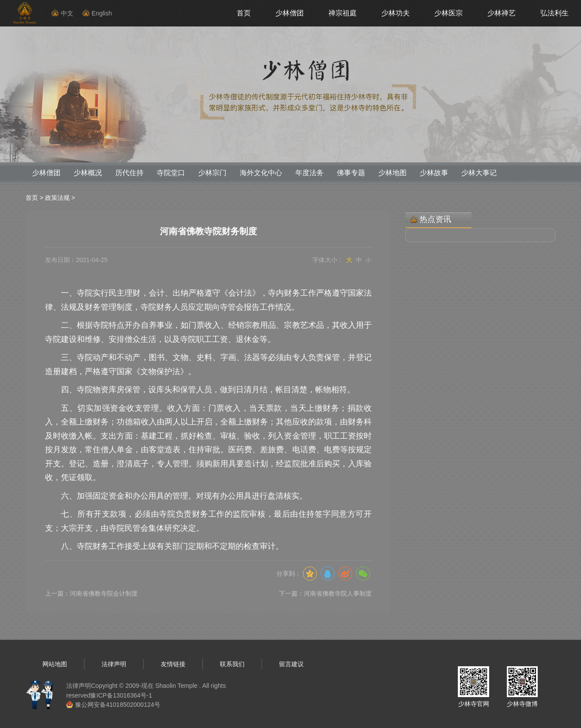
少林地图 (392, 173)
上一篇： (91, 593)
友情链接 (173, 664)
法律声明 (114, 664)
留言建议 (291, 664)
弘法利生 (555, 13)
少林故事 (434, 173)
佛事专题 (351, 173)
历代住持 (129, 173)
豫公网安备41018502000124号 (118, 705)
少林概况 (88, 173)
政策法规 (57, 198)
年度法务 (309, 173)
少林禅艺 (502, 13)
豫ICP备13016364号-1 (121, 695)
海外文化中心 (261, 173)
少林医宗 (449, 13)
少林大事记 (479, 173)
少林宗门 (212, 173)
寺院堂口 (171, 173)
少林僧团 (290, 13)
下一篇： (325, 593)
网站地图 (55, 664)
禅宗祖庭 (343, 13)
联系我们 (232, 664)
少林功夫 (396, 13)
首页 (244, 13)
